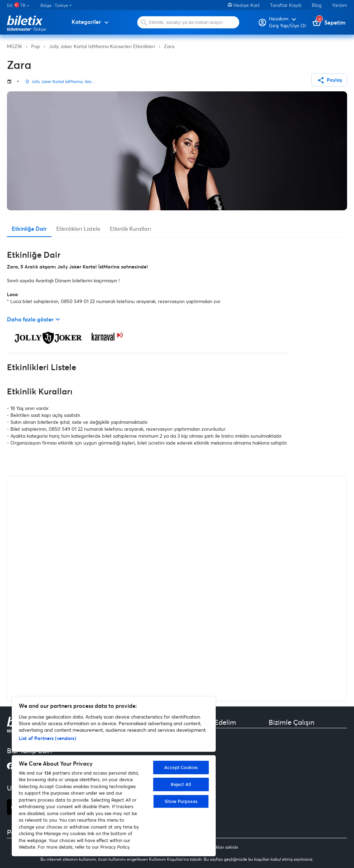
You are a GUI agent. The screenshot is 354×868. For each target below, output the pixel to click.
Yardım (339, 5)
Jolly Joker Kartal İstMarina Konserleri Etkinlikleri (102, 46)
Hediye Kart (244, 5)
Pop (36, 46)
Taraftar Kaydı (286, 5)
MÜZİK (15, 46)
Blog (317, 5)
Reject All (181, 784)
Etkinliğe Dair (29, 229)
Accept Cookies (181, 767)
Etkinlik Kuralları (131, 229)
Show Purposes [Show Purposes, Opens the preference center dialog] (181, 801)
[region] (114, 776)
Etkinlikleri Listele (78, 229)
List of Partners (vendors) (47, 738)
